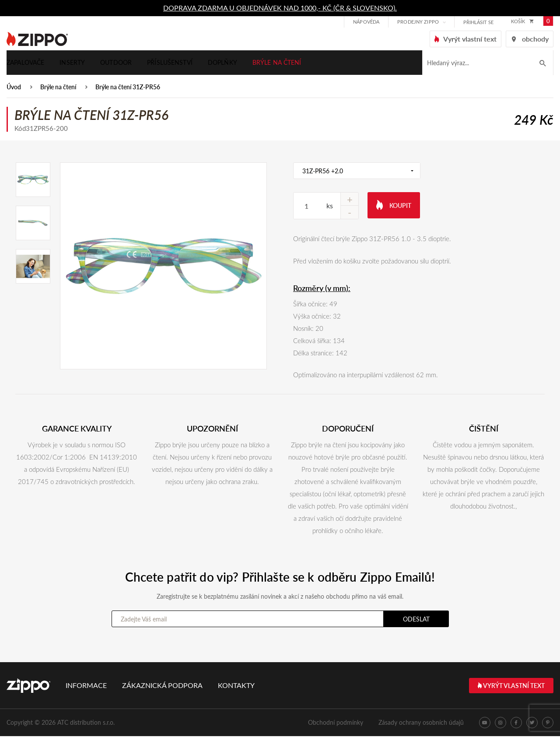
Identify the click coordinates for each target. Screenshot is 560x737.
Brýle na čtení (277, 63)
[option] (163, 267)
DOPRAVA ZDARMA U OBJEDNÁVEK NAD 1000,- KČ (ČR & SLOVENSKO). (280, 8)
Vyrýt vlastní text (511, 686)
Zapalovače (25, 63)
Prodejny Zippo (417, 22)
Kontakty (236, 686)
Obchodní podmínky (336, 723)
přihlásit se (478, 23)
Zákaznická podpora (162, 686)
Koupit (394, 205)
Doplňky (222, 63)
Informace (86, 686)
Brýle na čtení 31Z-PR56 (128, 88)
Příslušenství (170, 63)
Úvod (14, 88)
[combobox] (357, 172)
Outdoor (116, 63)
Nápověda (365, 22)
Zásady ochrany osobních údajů (421, 723)
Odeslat (416, 620)
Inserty (72, 63)
